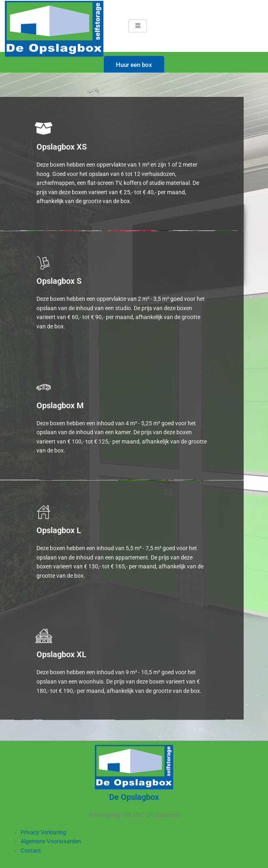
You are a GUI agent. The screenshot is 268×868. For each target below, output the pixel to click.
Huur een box (134, 65)
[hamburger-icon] (138, 26)
